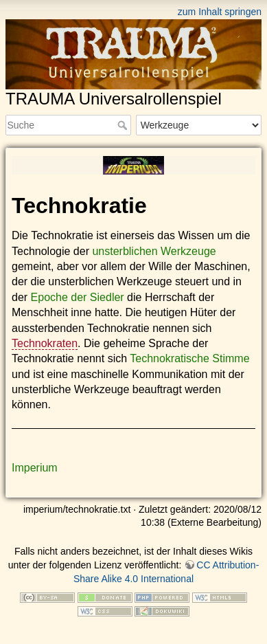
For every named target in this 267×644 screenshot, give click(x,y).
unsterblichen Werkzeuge (154, 251)
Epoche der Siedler (78, 297)
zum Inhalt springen (220, 12)
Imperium (35, 468)
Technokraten (45, 343)
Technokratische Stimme (189, 358)
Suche (124, 125)
